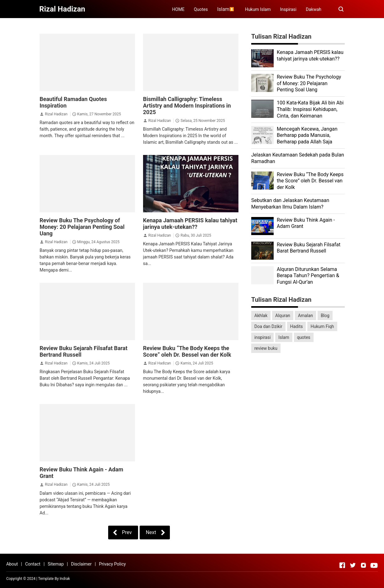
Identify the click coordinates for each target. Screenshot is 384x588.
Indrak (65, 579)
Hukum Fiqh (322, 326)
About (12, 564)
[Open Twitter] (353, 565)
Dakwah (314, 9)
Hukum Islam (258, 9)
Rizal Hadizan (56, 114)
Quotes (201, 9)
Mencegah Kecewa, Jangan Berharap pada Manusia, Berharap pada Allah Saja (307, 135)
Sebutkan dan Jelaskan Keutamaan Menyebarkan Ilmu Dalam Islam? (290, 204)
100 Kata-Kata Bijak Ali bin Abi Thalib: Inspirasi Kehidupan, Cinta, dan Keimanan (310, 109)
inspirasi (262, 337)
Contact (33, 564)
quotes (304, 337)
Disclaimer (81, 564)
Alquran (283, 316)
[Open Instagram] (363, 565)
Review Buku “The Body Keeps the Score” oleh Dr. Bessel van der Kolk (187, 351)
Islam (284, 337)
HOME (178, 9)
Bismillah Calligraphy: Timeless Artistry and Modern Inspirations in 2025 (187, 106)
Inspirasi (288, 9)
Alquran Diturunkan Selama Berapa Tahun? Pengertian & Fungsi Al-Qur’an (308, 276)
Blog (325, 316)
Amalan (305, 316)
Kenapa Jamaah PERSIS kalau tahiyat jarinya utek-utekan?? (190, 224)
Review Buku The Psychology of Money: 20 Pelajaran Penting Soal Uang (82, 227)
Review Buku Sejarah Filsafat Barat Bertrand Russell (309, 248)
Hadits (297, 326)
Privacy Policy (112, 564)
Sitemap (56, 564)
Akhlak (261, 316)
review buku (266, 348)
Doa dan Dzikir (268, 326)
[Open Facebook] (342, 565)
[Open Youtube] (374, 565)
